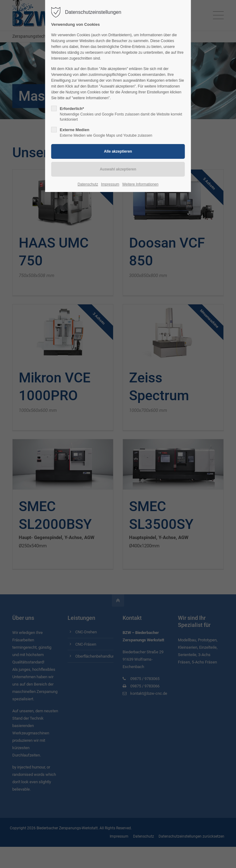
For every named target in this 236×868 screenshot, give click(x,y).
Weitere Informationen (140, 184)
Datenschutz (88, 184)
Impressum (110, 184)
